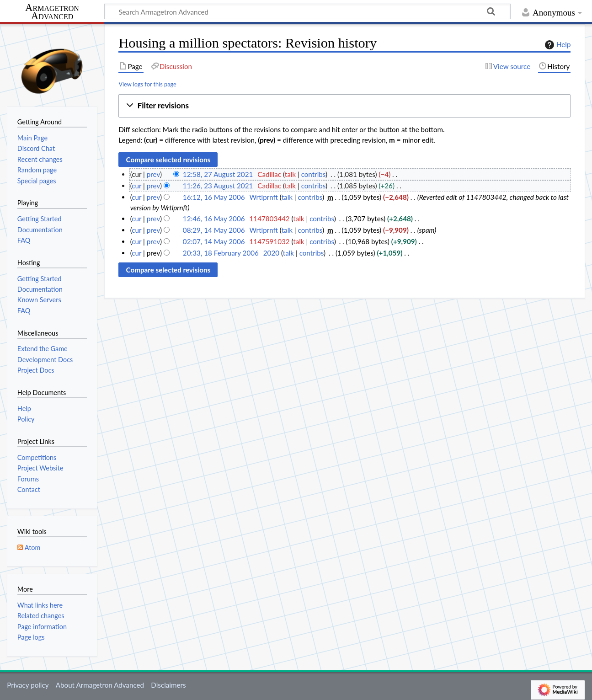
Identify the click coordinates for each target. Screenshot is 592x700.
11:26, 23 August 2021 (218, 186)
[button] (344, 106)
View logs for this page (147, 84)
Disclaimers (168, 685)
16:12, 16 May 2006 (214, 197)
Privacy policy (28, 685)
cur (136, 186)
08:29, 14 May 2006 (214, 230)
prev (153, 174)
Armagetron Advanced (52, 12)
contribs (313, 174)
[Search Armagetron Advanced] (307, 11)
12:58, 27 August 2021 (218, 174)
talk (290, 174)
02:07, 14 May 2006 (214, 241)
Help (557, 45)
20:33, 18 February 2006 (221, 253)
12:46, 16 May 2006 (214, 219)
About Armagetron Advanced (100, 685)
